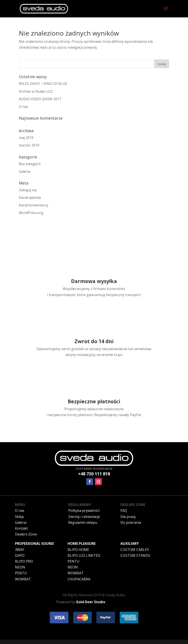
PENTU (21, 573)
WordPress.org (31, 213)
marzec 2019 (29, 145)
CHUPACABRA (79, 579)
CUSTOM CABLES (135, 550)
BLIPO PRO (24, 561)
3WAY (20, 550)
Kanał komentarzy (34, 205)
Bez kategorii (30, 164)
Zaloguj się (28, 190)
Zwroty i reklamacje (84, 517)
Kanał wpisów (30, 198)
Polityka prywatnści (84, 511)
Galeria (25, 171)
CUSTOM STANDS (135, 555)
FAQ (124, 511)
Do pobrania (131, 522)
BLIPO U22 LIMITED (84, 555)
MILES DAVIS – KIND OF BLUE (43, 84)
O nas (23, 107)
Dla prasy (128, 517)
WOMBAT (23, 579)
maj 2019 (26, 138)
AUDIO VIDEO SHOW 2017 (40, 99)
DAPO (20, 555)
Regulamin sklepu (83, 522)
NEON (20, 567)
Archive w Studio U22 (36, 91)
